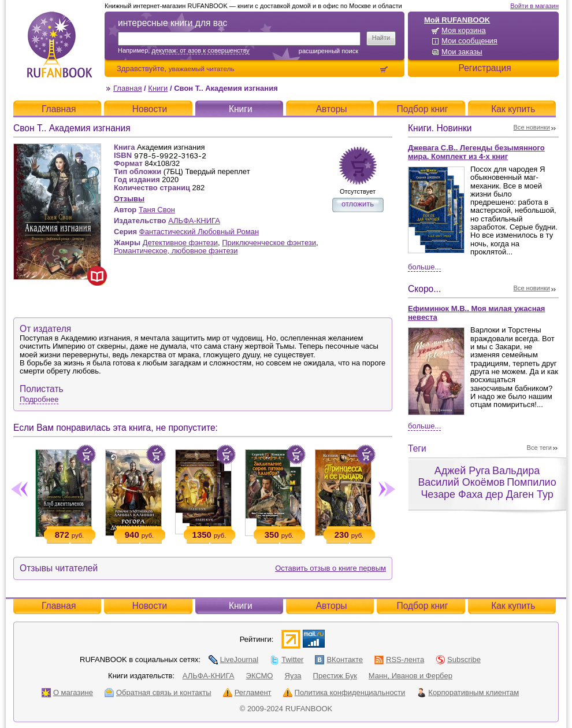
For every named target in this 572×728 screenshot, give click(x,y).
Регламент (247, 692)
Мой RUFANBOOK (457, 20)
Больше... (424, 267)
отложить (358, 204)
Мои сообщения (469, 41)
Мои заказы (462, 52)
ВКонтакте (339, 659)
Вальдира (516, 471)
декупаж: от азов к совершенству (200, 50)
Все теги (539, 448)
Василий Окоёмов (461, 482)
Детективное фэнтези (180, 243)
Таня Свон (157, 210)
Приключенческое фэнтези (269, 243)
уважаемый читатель (202, 69)
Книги (158, 88)
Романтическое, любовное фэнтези (176, 251)
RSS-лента (399, 659)
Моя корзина (464, 30)
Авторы (332, 109)
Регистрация (484, 68)
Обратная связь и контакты (158, 692)
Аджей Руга (462, 471)
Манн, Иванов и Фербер (411, 676)
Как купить (513, 109)
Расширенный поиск (328, 51)
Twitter (287, 659)
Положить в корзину (86, 454)
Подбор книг (422, 109)
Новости (150, 109)
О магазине (67, 692)
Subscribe (458, 659)
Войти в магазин (534, 6)
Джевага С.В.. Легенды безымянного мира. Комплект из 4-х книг (476, 152)
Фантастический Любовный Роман (199, 232)
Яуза (293, 676)
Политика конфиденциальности (344, 692)
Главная (127, 88)
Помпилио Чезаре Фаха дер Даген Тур (488, 488)
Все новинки (532, 127)
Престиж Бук (335, 676)
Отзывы (129, 199)
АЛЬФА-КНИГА (194, 221)
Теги (417, 448)
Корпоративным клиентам (468, 692)
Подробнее (39, 399)
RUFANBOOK (60, 45)
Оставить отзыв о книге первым (330, 568)
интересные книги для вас (172, 23)
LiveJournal (234, 659)
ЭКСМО (260, 676)
